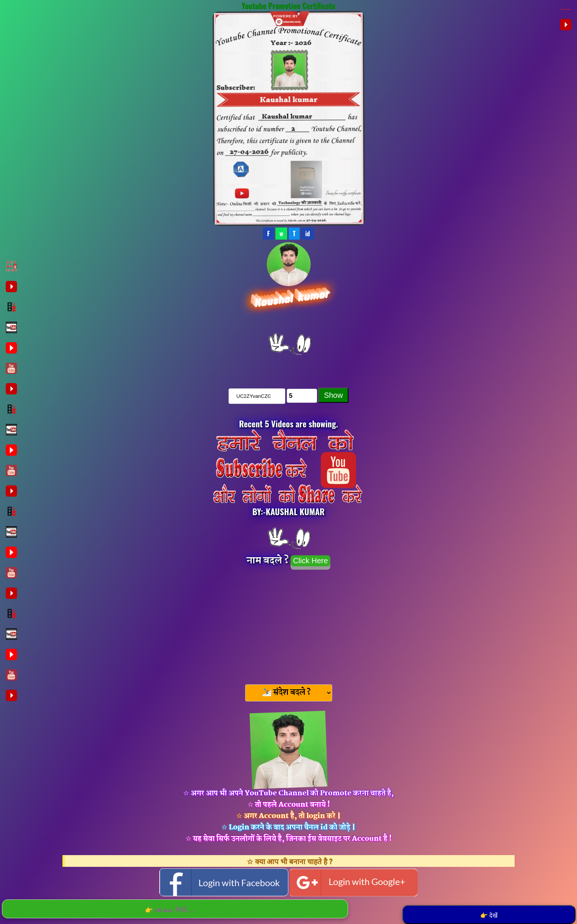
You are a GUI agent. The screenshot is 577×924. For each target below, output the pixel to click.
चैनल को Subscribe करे (289, 367)
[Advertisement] (289, 625)
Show (333, 395)
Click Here (310, 561)
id (308, 234)
